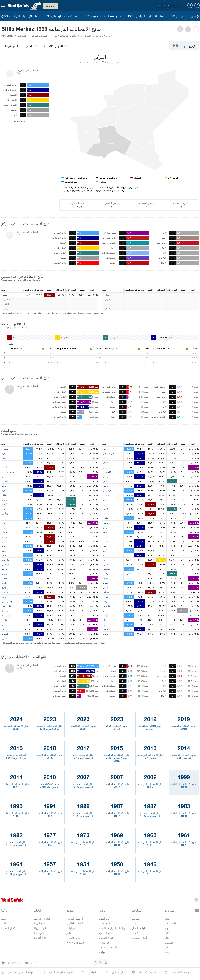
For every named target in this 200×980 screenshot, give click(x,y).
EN (164, 6)
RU (179, 6)
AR (169, 6)
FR (174, 6)
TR (159, 6)
